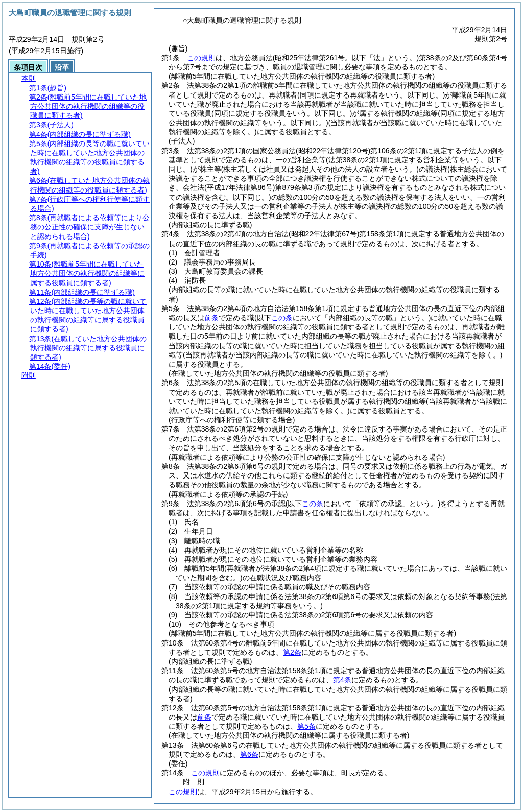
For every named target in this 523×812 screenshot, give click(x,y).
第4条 (342, 680)
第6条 (249, 754)
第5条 (306, 726)
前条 (211, 318)
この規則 (201, 58)
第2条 (292, 652)
